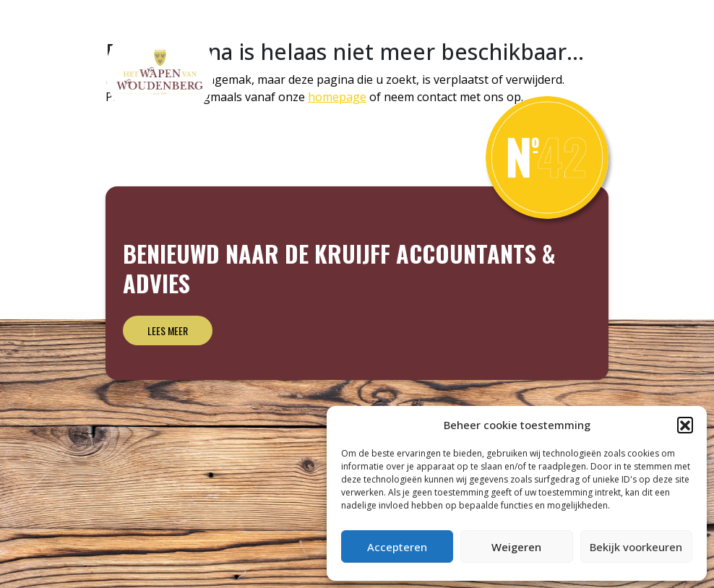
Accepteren (397, 547)
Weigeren (516, 547)
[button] (685, 425)
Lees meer (168, 330)
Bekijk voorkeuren (636, 547)
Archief (576, 31)
